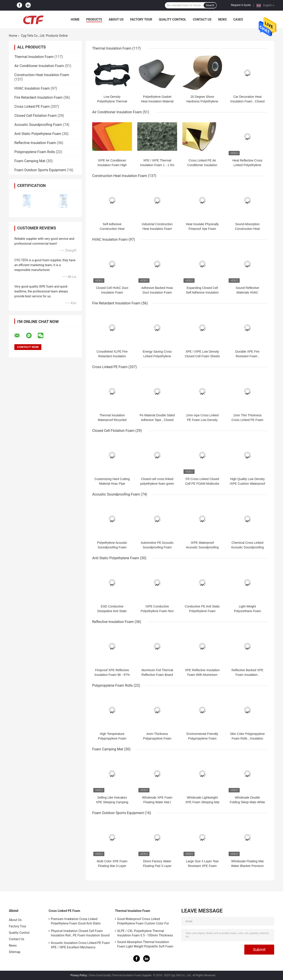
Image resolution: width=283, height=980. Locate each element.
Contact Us (202, 19)
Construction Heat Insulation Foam (42, 75)
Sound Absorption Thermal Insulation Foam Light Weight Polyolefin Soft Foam (145, 944)
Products (94, 19)
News (222, 19)
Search (210, 5)
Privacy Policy (79, 975)
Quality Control (172, 19)
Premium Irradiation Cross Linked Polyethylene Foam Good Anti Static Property (76, 922)
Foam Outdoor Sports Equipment (40, 170)
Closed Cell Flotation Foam (35, 116)
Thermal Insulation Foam (34, 57)
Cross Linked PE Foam (32, 107)
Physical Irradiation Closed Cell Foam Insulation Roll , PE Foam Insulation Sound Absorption (80, 934)
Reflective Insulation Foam (35, 143)
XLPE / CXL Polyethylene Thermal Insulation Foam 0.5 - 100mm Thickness (145, 933)
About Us (116, 19)
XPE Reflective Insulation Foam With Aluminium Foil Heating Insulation (202, 675)
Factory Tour (141, 19)
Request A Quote (241, 5)
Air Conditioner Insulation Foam (39, 66)
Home (75, 19)
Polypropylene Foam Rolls (35, 152)
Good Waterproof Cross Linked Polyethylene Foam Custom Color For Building (143, 922)
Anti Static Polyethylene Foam (38, 134)
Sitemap (15, 952)
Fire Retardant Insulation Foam (38, 97)
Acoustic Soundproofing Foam (38, 125)
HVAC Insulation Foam (32, 88)
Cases (238, 19)
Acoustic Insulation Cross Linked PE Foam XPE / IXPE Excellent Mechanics (80, 945)
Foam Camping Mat (30, 161)
